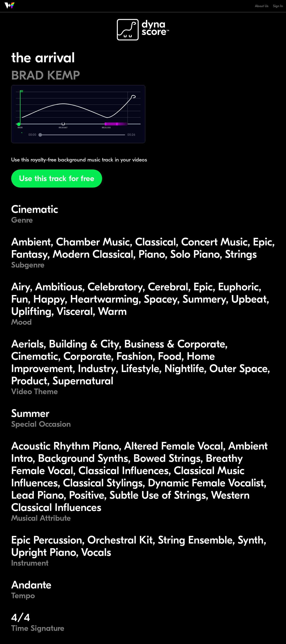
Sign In (278, 6)
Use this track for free (57, 179)
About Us (262, 6)
